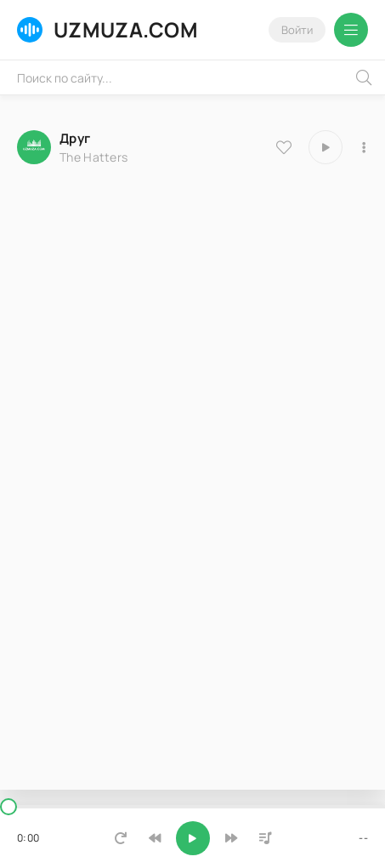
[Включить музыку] (193, 838)
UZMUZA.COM (108, 29)
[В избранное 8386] (284, 147)
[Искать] (364, 77)
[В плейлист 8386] (364, 147)
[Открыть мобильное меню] (351, 30)
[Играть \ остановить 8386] (326, 147)
